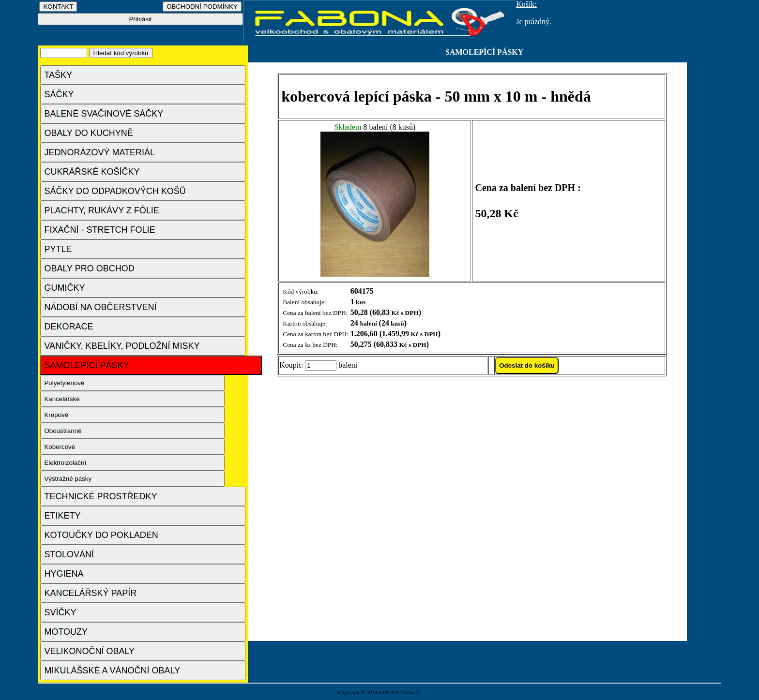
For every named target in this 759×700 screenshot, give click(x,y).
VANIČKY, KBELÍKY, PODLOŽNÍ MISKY (122, 346)
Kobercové (60, 447)
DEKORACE (68, 327)
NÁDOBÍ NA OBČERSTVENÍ (100, 307)
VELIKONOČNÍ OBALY (89, 651)
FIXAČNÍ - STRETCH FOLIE (99, 230)
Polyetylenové (64, 383)
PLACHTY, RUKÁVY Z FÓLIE (101, 210)
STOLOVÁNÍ (69, 554)
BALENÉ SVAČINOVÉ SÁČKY (104, 114)
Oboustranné (63, 431)
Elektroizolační (65, 463)
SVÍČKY (60, 612)
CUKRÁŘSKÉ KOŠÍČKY (92, 172)
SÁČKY (59, 94)
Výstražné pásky (68, 479)
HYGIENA (64, 574)
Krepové (56, 415)
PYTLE (58, 249)
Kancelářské (62, 399)
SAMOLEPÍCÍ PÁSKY (86, 365)
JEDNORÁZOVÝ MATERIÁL (99, 152)
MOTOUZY (66, 632)
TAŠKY (58, 75)
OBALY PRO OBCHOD (89, 268)
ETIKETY (62, 516)
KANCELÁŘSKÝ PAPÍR (90, 593)
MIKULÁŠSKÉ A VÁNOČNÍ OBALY (112, 670)
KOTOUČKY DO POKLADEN (101, 535)
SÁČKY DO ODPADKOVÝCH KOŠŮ (115, 191)
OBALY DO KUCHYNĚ (88, 133)
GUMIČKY (64, 288)
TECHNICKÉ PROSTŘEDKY (100, 496)
